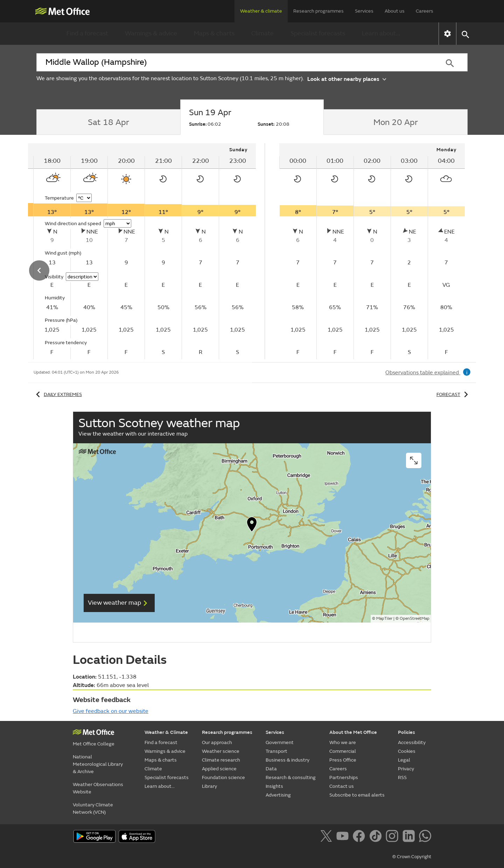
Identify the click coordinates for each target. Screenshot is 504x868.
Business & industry (288, 760)
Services (364, 11)
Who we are (343, 742)
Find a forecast (87, 33)
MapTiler (384, 619)
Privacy (406, 769)
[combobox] (234, 62)
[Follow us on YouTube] (344, 837)
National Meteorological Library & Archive (98, 764)
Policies (407, 732)
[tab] (108, 122)
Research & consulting (291, 777)
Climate (262, 33)
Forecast (453, 394)
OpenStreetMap (415, 619)
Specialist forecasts (318, 33)
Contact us (342, 786)
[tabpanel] (372, 251)
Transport (276, 751)
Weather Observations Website (98, 788)
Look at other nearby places (347, 79)
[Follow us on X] (327, 837)
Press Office (343, 760)
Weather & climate (261, 11)
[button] (465, 34)
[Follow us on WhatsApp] (425, 837)
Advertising (278, 795)
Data (271, 769)
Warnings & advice (151, 33)
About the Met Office (353, 732)
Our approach (217, 742)
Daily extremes (58, 394)
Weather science (221, 751)
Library (209, 786)
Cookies (407, 751)
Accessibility (412, 742)
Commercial (343, 751)
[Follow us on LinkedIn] (410, 837)
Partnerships (344, 777)
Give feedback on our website (111, 711)
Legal (404, 760)
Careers (425, 11)
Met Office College (94, 744)
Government (280, 742)
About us (395, 11)
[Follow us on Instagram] (393, 837)
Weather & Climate (166, 732)
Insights (274, 786)
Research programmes (318, 11)
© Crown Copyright (412, 857)
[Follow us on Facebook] (360, 837)
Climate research (221, 760)
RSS (402, 777)
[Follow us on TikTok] (377, 837)
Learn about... (381, 33)
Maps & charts (214, 33)
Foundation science (223, 777)
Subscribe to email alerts (357, 795)
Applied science (219, 769)
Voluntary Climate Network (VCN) (93, 808)
